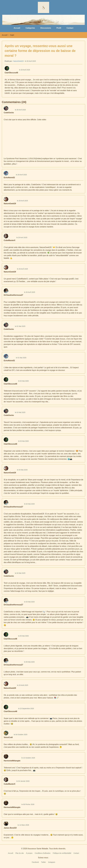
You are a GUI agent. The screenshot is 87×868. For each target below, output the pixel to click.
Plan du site (20, 853)
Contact (70, 28)
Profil (59, 28)
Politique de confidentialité (62, 853)
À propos (29, 853)
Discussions (46, 28)
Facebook (35, 862)
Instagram (52, 862)
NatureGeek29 (18, 61)
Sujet (12, 35)
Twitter (43, 862)
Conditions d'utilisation (43, 853)
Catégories (30, 28)
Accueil (17, 28)
